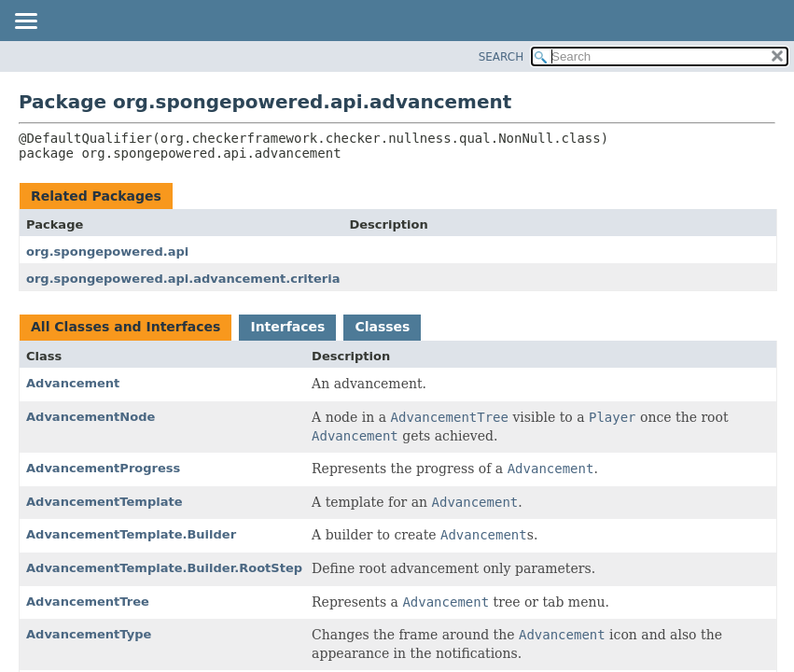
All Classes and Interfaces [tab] (125, 327)
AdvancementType (89, 634)
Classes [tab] (382, 327)
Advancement (73, 383)
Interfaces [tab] (287, 327)
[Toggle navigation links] (25, 22)
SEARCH (501, 57)
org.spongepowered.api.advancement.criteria (183, 279)
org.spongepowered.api (107, 252)
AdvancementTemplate (104, 502)
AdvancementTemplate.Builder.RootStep (164, 568)
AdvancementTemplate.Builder (131, 534)
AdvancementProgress (103, 468)
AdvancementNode (91, 417)
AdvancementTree (88, 602)
